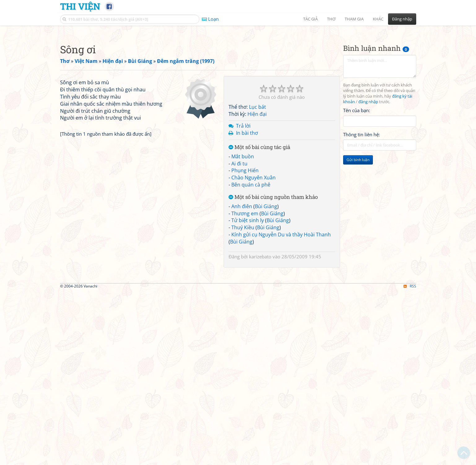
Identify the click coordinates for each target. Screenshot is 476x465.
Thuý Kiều (243, 314)
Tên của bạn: (357, 197)
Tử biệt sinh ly (248, 307)
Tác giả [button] (310, 19)
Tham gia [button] (354, 19)
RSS (410, 460)
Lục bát (258, 194)
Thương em (245, 300)
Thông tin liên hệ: (362, 221)
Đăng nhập (402, 19)
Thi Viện (80, 6)
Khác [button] (378, 19)
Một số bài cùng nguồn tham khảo (273, 284)
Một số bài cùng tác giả (259, 234)
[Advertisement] (238, 73)
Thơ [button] (331, 19)
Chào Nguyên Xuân (253, 264)
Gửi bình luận (358, 246)
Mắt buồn (243, 243)
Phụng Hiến (245, 257)
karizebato (260, 343)
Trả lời (243, 213)
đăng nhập (368, 189)
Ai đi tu (239, 250)
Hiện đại (257, 201)
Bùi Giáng (266, 293)
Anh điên (242, 293)
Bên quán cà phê (251, 271)
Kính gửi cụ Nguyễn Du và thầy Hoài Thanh (281, 321)
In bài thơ (247, 220)
